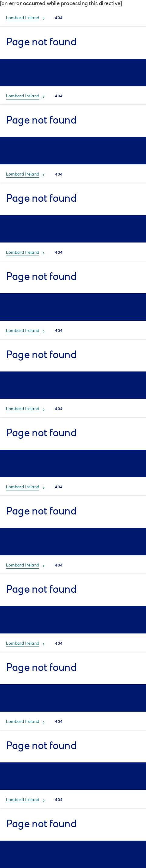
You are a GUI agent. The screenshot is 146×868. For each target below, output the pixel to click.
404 (59, 18)
